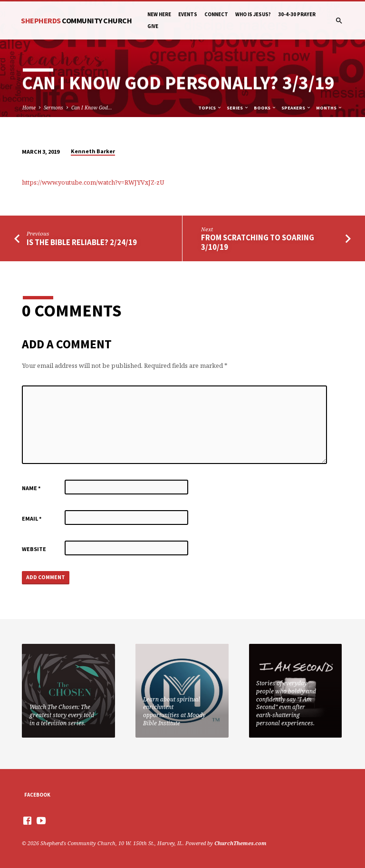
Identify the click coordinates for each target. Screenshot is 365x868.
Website (34, 549)
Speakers (296, 108)
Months (329, 108)
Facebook (37, 795)
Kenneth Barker (93, 151)
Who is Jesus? (253, 14)
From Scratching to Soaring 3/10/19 (258, 242)
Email (32, 518)
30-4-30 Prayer (297, 14)
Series (238, 108)
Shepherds (76, 20)
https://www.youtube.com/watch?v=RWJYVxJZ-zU (93, 182)
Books (265, 108)
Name (31, 488)
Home (29, 108)
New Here (159, 14)
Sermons (53, 108)
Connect (216, 14)
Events (188, 14)
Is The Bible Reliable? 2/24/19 (82, 242)
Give (153, 26)
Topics (210, 108)
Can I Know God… (92, 108)
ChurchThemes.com (240, 843)
